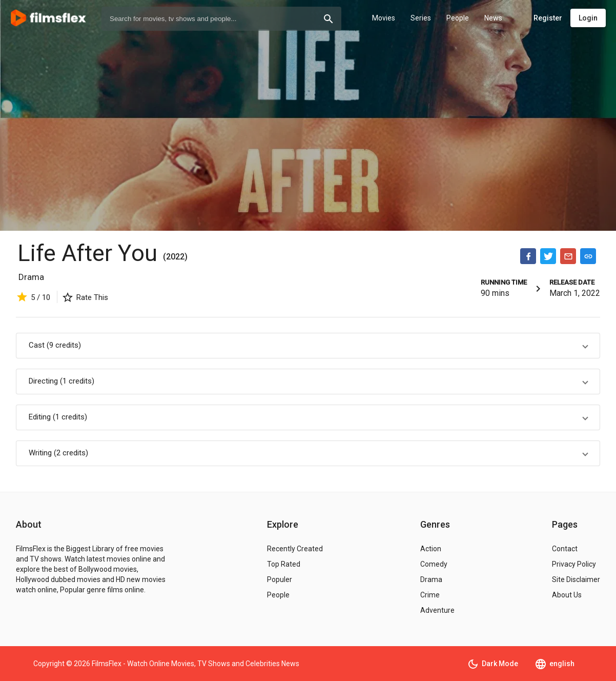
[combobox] (221, 19)
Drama (31, 277)
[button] (308, 346)
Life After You (90, 253)
